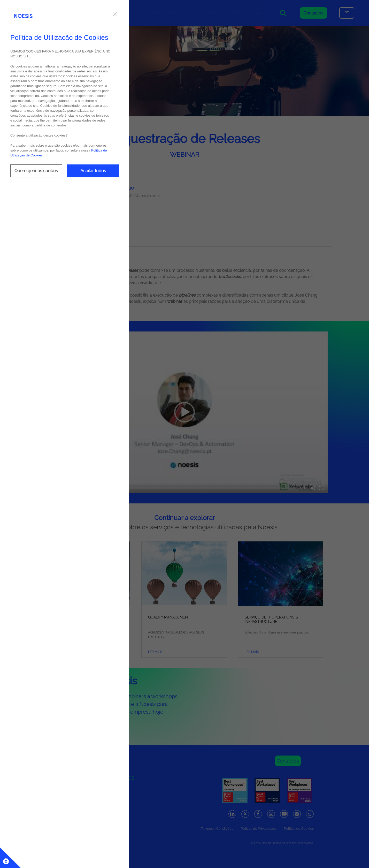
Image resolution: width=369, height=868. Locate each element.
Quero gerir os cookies (36, 171)
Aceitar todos (93, 171)
